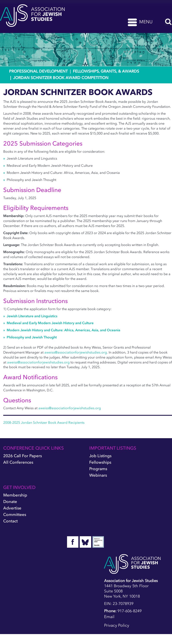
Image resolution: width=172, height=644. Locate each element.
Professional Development (38, 71)
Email (109, 617)
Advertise (12, 508)
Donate (10, 502)
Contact (10, 521)
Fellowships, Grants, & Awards (106, 71)
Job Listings (100, 456)
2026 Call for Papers (23, 456)
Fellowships (100, 462)
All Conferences (18, 462)
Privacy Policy (117, 625)
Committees (15, 515)
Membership (15, 495)
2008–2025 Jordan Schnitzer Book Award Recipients (44, 422)
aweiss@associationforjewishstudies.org (76, 352)
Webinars (98, 475)
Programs (98, 469)
